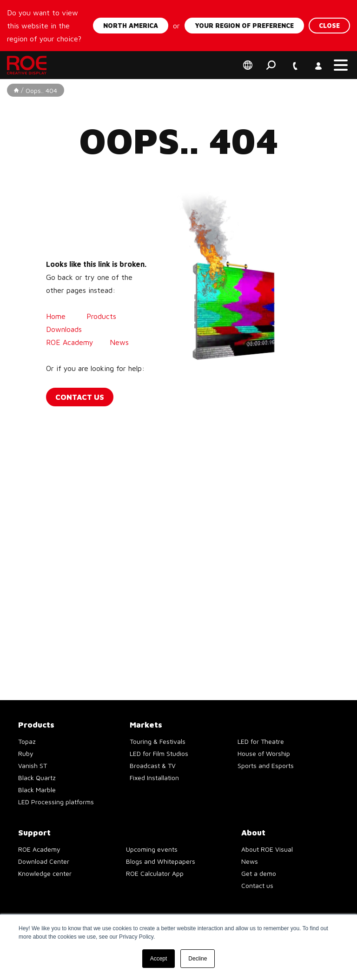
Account (317, 60)
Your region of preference (244, 25)
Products (101, 316)
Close (329, 25)
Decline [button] (198, 959)
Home (56, 316)
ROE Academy (71, 342)
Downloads (64, 329)
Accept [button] (159, 959)
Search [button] (271, 65)
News (120, 342)
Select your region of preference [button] (248, 65)
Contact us (80, 397)
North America (131, 25)
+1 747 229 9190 (294, 60)
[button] (341, 65)
